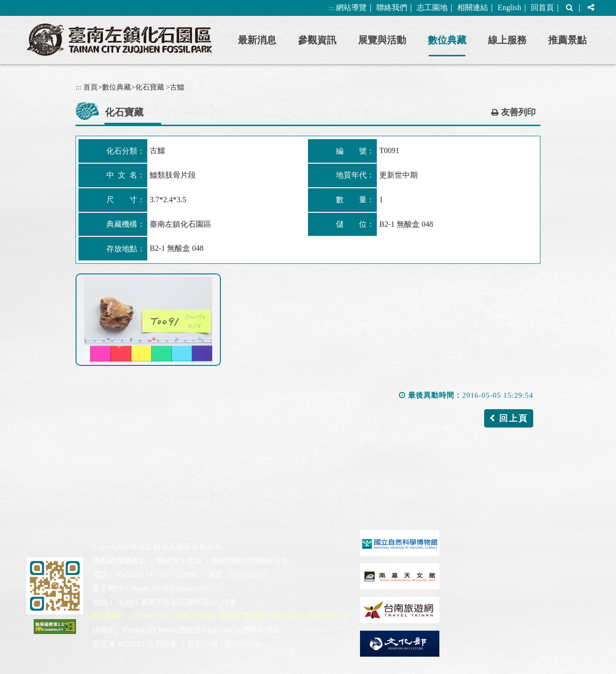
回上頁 (513, 418)
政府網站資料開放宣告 (250, 561)
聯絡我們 (392, 7)
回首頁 (542, 7)
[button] (570, 8)
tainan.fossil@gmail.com (169, 588)
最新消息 (257, 40)
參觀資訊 (317, 40)
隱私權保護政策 (119, 561)
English (509, 7)
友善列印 (518, 112)
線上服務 (507, 40)
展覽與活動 (382, 40)
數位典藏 (447, 40)
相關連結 (473, 7)
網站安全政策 (179, 561)
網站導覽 (351, 7)
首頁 (90, 87)
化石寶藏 (150, 87)
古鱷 (177, 87)
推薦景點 (567, 40)
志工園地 (432, 7)
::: (331, 8)
